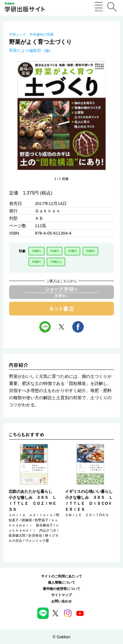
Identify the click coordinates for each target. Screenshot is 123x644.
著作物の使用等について (61, 589)
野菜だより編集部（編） (31, 50)
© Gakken (61, 637)
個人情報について (61, 583)
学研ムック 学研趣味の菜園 (31, 34)
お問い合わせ (61, 601)
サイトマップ (61, 595)
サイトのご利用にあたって (61, 576)
